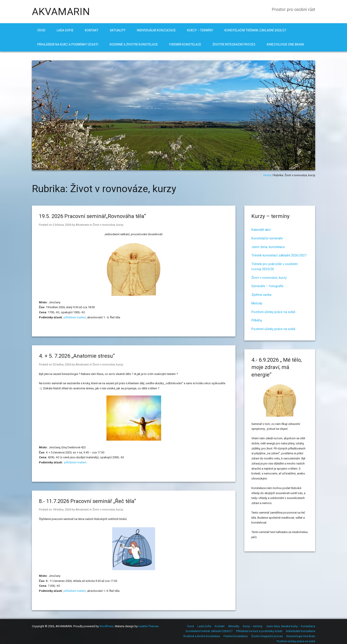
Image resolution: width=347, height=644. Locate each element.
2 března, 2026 (62, 225)
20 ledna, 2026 (62, 364)
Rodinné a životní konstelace (134, 44)
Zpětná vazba (261, 295)
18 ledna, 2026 (62, 509)
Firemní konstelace (185, 44)
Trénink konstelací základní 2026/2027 (279, 255)
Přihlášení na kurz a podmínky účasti (68, 44)
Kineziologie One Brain (285, 44)
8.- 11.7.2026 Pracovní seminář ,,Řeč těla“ (87, 501)
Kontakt (92, 30)
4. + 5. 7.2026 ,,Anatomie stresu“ (77, 356)
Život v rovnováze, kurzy (108, 225)
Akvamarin (82, 225)
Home (267, 175)
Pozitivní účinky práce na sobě (273, 312)
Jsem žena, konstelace (268, 247)
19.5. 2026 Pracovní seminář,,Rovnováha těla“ (92, 216)
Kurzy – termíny (200, 30)
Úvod (41, 30)
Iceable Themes (148, 626)
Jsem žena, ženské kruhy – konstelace (291, 626)
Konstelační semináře (267, 238)
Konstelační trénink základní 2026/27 (255, 30)
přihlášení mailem (75, 317)
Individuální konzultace (156, 30)
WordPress (106, 626)
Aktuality (118, 30)
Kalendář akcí (261, 230)
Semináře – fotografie (267, 286)
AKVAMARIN (61, 12)
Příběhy (257, 320)
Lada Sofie (65, 30)
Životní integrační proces (234, 44)
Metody (257, 303)
